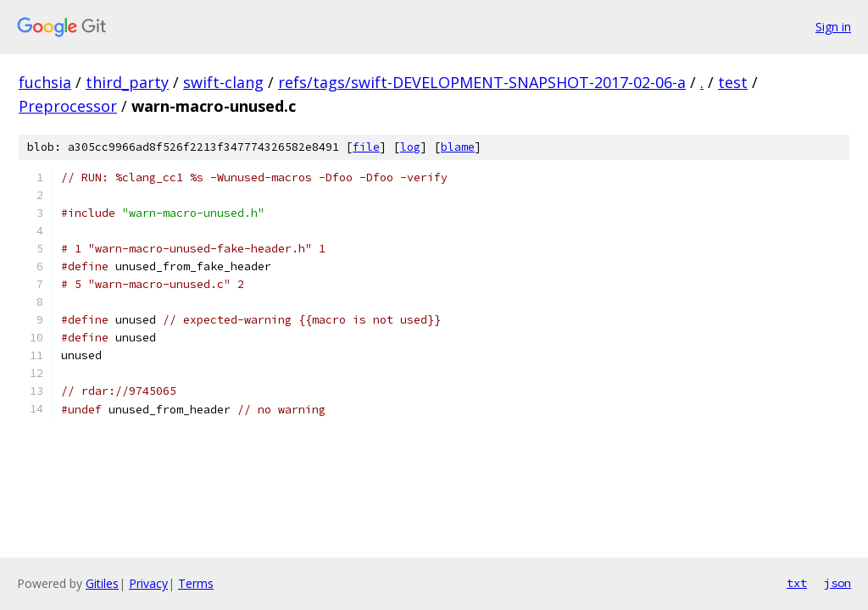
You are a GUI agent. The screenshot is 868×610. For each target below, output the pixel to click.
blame (458, 147)
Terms (196, 583)
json (837, 583)
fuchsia (45, 82)
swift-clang (223, 82)
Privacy (148, 583)
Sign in (833, 27)
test (733, 82)
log (410, 147)
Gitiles (102, 583)
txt (797, 583)
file (366, 147)
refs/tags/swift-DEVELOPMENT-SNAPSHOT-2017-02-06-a (482, 82)
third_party (127, 82)
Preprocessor (68, 106)
